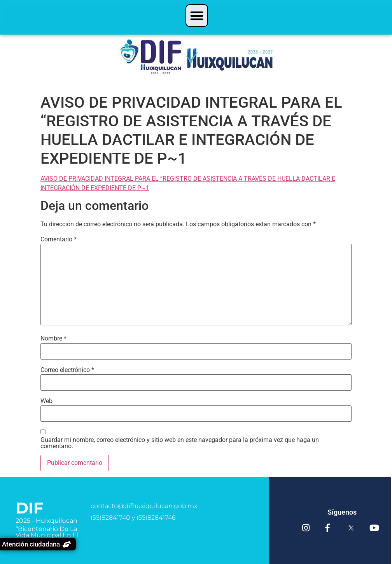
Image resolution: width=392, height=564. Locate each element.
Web (46, 401)
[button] (197, 16)
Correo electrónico (67, 370)
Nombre (53, 339)
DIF (30, 508)
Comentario (59, 239)
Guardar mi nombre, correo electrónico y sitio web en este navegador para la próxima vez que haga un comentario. (180, 443)
